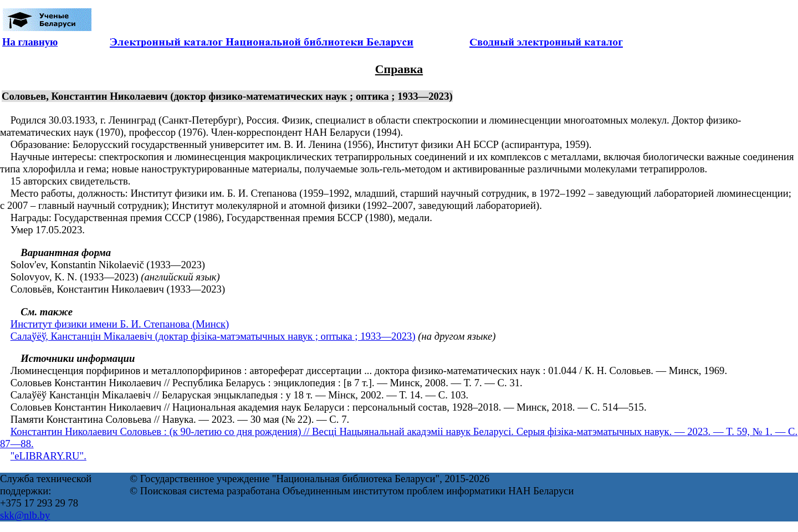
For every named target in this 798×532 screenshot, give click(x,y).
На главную (30, 42)
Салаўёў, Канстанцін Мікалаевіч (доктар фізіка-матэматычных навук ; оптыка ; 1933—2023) (213, 336)
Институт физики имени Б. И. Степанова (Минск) (120, 324)
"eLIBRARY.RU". (48, 456)
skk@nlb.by (25, 515)
